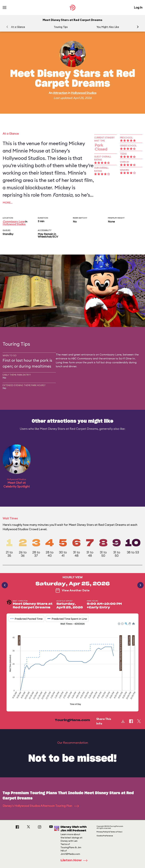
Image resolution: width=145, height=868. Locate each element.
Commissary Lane (14, 221)
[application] (72, 664)
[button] (138, 27)
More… (8, 203)
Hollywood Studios (84, 93)
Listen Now (75, 860)
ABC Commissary (82, 358)
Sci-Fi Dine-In (127, 358)
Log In (138, 7)
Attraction (60, 93)
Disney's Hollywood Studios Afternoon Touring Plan (41, 806)
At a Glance (18, 27)
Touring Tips (61, 27)
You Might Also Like (108, 27)
